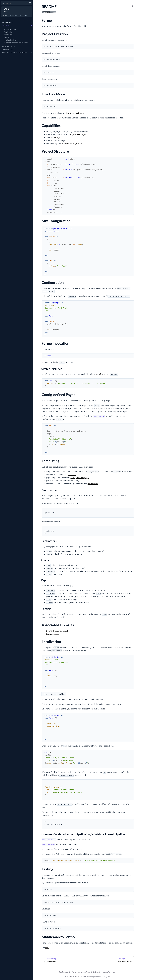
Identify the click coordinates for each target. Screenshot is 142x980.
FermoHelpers (52, 634)
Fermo (6, 9)
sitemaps (56, 137)
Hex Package (64, 972)
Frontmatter (8, 32)
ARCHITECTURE (8, 46)
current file (82, 972)
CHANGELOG (7, 49)
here (47, 948)
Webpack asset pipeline (72, 143)
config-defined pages (77, 134)
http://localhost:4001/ (75, 113)
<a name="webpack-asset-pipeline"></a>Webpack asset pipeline (28, 43)
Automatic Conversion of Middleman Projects (19, 52)
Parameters (8, 35)
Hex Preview (73, 972)
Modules (13, 16)
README (5, 25)
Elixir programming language (100, 977)
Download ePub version (108, 972)
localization (93, 484)
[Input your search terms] (17, 3)
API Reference (7, 22)
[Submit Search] (3, 3)
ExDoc (75, 977)
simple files (101, 374)
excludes (72, 475)
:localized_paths (10, 40)
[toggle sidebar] (30, 4)
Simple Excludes (10, 29)
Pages (5, 16)
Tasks (23, 16)
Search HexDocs (93, 972)
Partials (7, 37)
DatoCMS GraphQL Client (57, 631)
